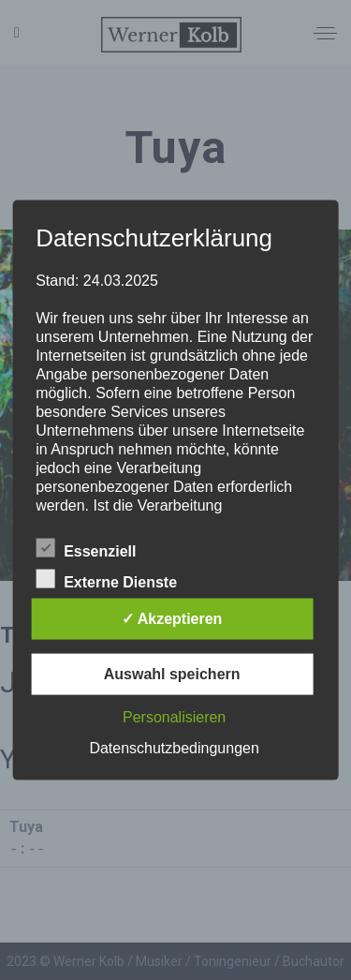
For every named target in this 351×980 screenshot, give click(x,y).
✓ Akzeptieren (172, 618)
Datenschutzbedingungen (174, 747)
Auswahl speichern (172, 673)
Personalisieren (174, 716)
